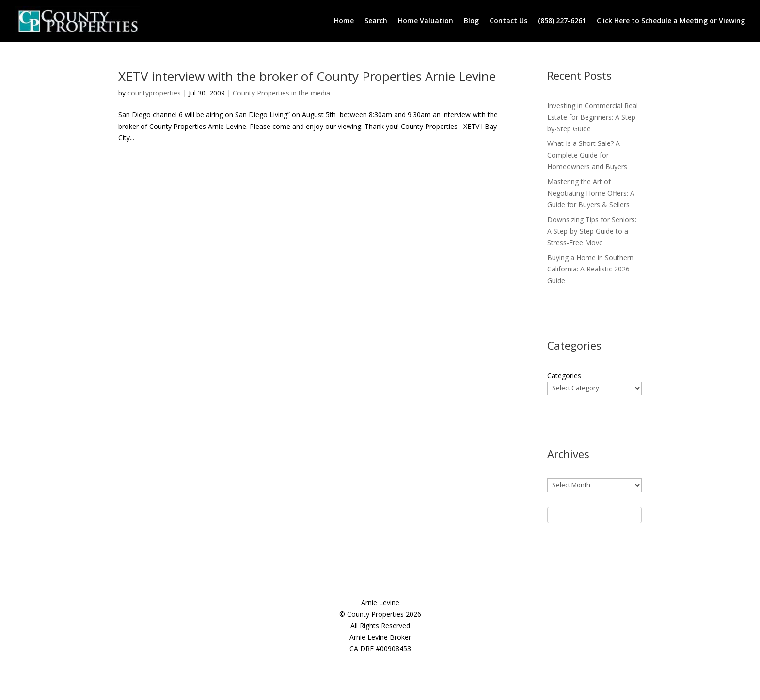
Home (344, 21)
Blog (471, 21)
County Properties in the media (281, 93)
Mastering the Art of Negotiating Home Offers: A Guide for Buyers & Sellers (591, 193)
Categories (564, 375)
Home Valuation (426, 21)
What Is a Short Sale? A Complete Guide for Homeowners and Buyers (587, 155)
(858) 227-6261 (562, 21)
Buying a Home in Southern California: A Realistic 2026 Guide (590, 269)
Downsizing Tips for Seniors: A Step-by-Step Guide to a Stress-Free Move (592, 231)
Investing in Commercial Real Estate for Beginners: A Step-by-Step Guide (593, 117)
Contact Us (508, 21)
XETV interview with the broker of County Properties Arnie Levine (307, 76)
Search (376, 21)
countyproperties (154, 93)
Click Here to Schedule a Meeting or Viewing (671, 21)
